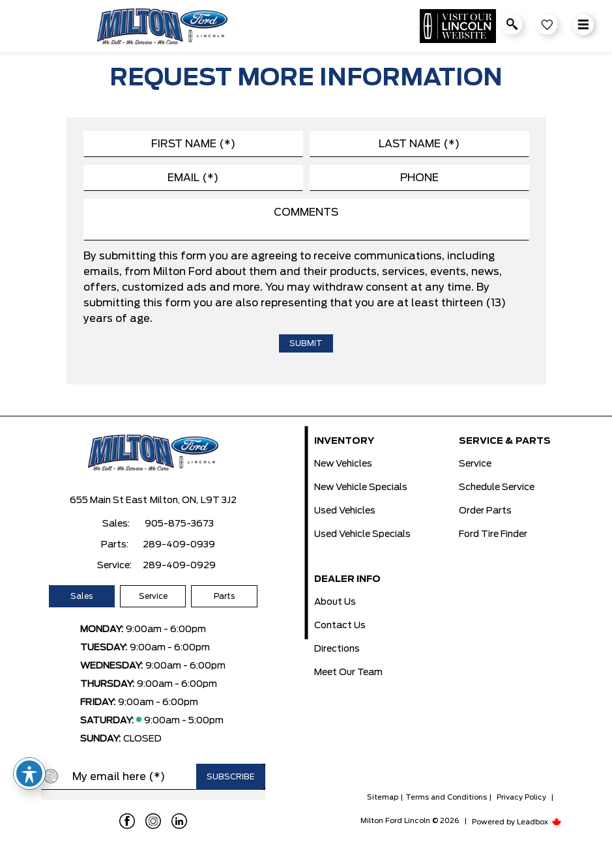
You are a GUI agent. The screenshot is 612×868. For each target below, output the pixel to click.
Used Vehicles (345, 511)
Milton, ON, (174, 500)
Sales (81, 596)
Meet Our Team (348, 673)
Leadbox (539, 822)
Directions (337, 649)
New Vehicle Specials (361, 487)
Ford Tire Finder (493, 534)
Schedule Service (497, 487)
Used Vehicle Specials (362, 534)
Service (153, 596)
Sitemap (383, 797)
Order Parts (485, 511)
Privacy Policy (521, 797)
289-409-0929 (179, 566)
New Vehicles (343, 464)
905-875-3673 (179, 524)
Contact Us (340, 626)
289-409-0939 (179, 545)
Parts (224, 596)
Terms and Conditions (446, 797)
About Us (335, 602)
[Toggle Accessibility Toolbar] (29, 774)
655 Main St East (109, 500)
